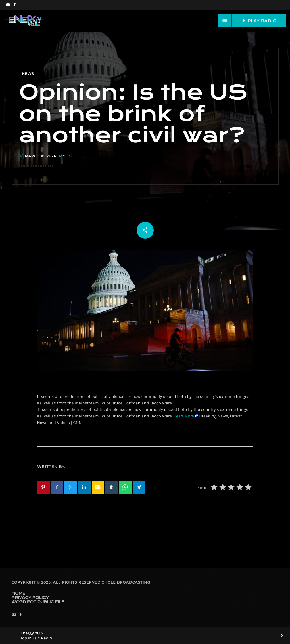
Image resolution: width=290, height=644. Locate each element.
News (28, 74)
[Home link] (24, 21)
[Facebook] (15, 5)
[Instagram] (8, 5)
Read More (184, 416)
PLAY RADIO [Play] (259, 20)
